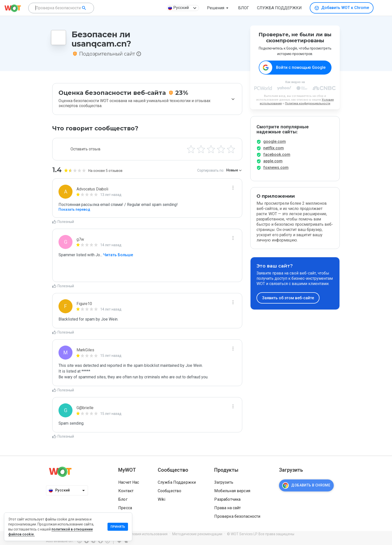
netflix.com (273, 152)
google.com (274, 145)
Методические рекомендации (197, 534)
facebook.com (277, 158)
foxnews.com (276, 171)
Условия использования (147, 534)
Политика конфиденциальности (308, 104)
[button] (219, 8)
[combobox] (61, 8)
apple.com (273, 165)
